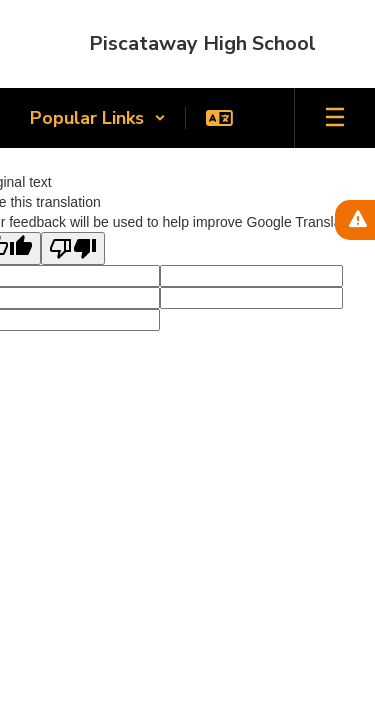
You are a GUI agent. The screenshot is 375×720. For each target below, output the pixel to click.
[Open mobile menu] (335, 118)
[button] (98, 118)
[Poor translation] (73, 248)
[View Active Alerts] (355, 220)
